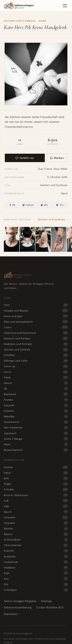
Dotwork (36, 411)
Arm (36, 579)
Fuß (36, 501)
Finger (36, 484)
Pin (60, 205)
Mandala (36, 417)
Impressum (11, 614)
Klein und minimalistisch (36, 322)
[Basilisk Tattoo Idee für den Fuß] (59, 239)
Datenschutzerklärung (18, 607)
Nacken (36, 529)
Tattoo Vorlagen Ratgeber (20, 601)
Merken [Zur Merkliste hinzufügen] (57, 158)
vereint (38, 122)
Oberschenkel (36, 545)
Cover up (36, 366)
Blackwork (36, 394)
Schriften (36, 355)
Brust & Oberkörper (36, 495)
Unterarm (36, 517)
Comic (36, 327)
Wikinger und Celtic (36, 361)
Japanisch (36, 433)
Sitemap (46, 601)
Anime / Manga (36, 439)
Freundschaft (49, 117)
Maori (36, 444)
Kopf (36, 573)
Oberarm (36, 523)
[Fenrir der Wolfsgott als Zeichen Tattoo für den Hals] (12, 239)
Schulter (36, 490)
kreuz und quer (36, 316)
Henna (36, 383)
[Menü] (65, 6)
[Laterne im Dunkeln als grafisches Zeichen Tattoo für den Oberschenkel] (43, 239)
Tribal (36, 377)
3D (36, 389)
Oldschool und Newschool (36, 333)
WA (44, 205)
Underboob (36, 562)
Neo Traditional (36, 428)
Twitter (28, 205)
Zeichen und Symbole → (53, 219)
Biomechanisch (36, 450)
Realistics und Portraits (36, 344)
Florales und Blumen (36, 311)
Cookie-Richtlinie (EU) (50, 607)
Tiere (36, 305)
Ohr (36, 584)
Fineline (36, 400)
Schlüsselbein (36, 540)
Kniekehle (36, 556)
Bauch (36, 512)
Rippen (36, 534)
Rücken (36, 467)
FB (12, 205)
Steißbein (36, 568)
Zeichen (15, 117)
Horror (36, 372)
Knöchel (36, 551)
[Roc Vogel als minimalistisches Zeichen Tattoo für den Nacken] (27, 239)
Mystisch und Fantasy (36, 338)
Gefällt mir (25, 158)
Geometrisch (36, 422)
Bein (36, 478)
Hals (36, 506)
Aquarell (36, 405)
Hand (43, 21)
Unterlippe (36, 590)
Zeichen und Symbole (20, 21)
